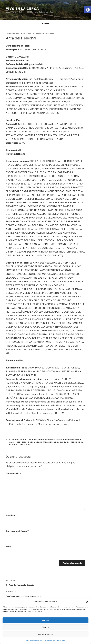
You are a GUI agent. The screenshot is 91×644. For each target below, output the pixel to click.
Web (8, 547)
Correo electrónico (17, 531)
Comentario (13, 473)
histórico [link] (33, 442)
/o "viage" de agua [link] (19, 440)
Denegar (45, 627)
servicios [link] (25, 444)
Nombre (11, 515)
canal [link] (12, 442)
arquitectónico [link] (54, 440)
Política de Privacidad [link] (48, 640)
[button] (87, 602)
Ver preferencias (45, 634)
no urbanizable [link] (48, 442)
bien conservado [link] (72, 440)
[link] (88, 10)
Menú (45, 24)
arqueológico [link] (36, 440)
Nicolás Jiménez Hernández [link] (40, 34)
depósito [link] (22, 442)
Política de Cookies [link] (32, 640)
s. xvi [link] (60, 442)
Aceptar (46, 620)
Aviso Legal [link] (61, 640)
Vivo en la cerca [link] (22, 9)
